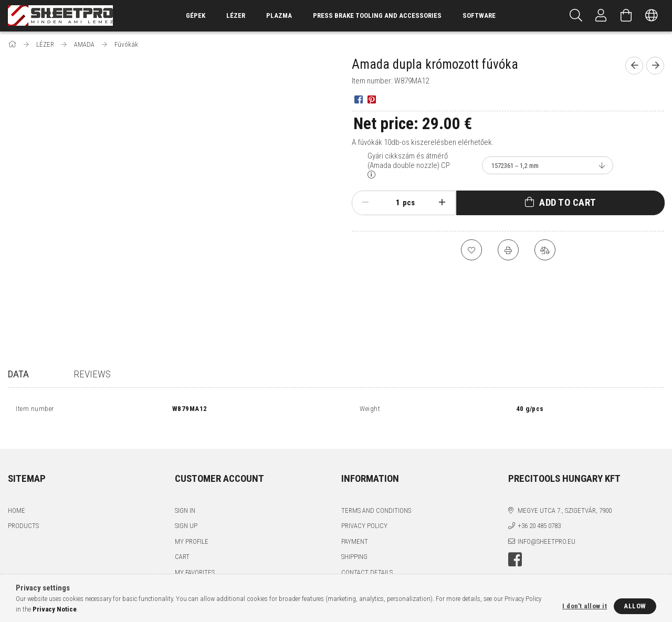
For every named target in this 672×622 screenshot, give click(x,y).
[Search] (576, 16)
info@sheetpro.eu (547, 530)
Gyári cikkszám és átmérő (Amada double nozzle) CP (409, 161)
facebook (515, 548)
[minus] (365, 203)
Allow (635, 606)
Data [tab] (18, 374)
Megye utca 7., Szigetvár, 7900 (565, 499)
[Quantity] (392, 203)
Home (17, 499)
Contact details (367, 561)
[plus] (442, 203)
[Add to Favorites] (471, 250)
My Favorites (195, 561)
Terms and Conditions (376, 499)
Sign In (185, 499)
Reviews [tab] (92, 374)
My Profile (192, 530)
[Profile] (601, 16)
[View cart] (626, 16)
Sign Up (186, 514)
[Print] (508, 250)
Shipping (354, 545)
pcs (409, 203)
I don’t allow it (585, 606)
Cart (182, 545)
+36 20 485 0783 (539, 514)
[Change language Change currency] (652, 16)
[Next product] (655, 66)
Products (23, 514)
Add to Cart (568, 202)
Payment (355, 530)
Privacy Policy (364, 514)
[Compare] (545, 250)
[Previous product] (634, 66)
